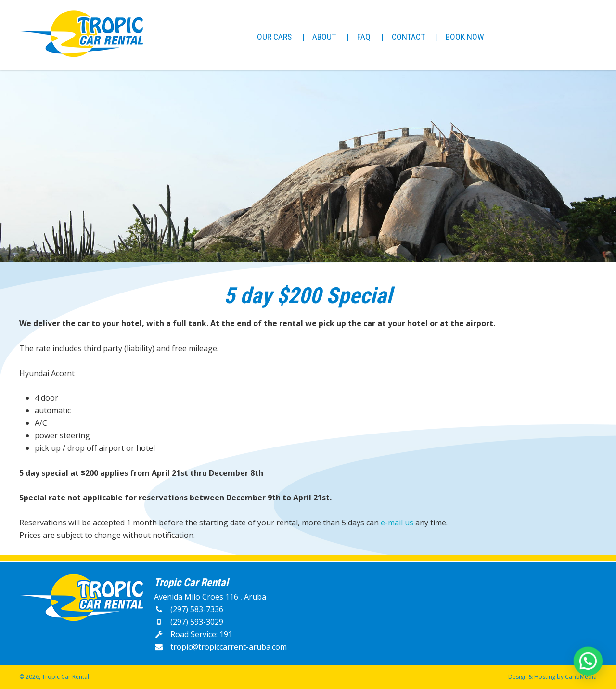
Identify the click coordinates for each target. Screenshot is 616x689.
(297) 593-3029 (189, 622)
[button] (589, 663)
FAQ (364, 37)
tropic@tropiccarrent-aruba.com (220, 647)
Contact (408, 37)
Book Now (465, 37)
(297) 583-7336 (189, 609)
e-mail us (397, 523)
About (324, 37)
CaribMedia (581, 677)
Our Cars (274, 37)
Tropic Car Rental (65, 677)
